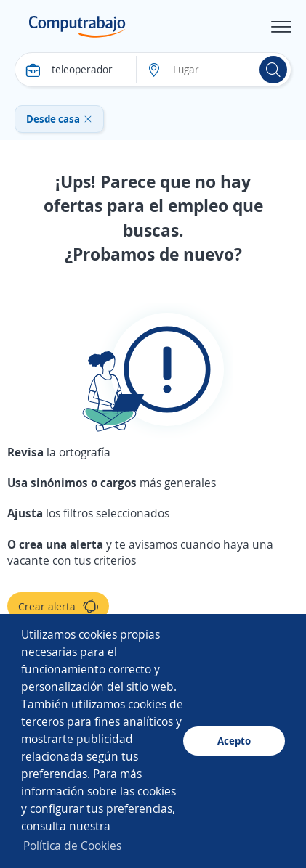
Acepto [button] (234, 741)
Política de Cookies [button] (72, 846)
